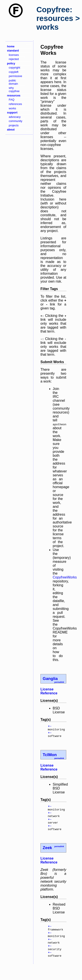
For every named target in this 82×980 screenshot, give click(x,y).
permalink (59, 682)
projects (14, 125)
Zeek (47, 856)
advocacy (15, 117)
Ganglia (50, 679)
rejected (14, 59)
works (12, 108)
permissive (15, 76)
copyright (14, 68)
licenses (14, 55)
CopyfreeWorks (65, 577)
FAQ (12, 100)
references (15, 104)
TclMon (50, 757)
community (16, 121)
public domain (13, 82)
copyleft (14, 72)
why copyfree (14, 89)
